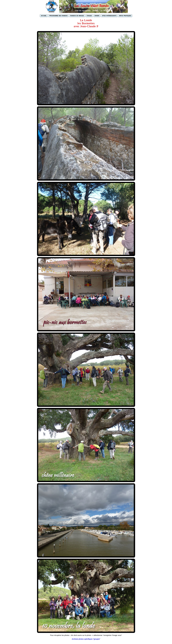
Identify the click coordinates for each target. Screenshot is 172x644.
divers (97, 15)
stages (89, 15)
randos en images (77, 15)
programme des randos (58, 15)
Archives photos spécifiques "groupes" (86, 639)
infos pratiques (125, 15)
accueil (44, 15)
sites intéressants (109, 15)
